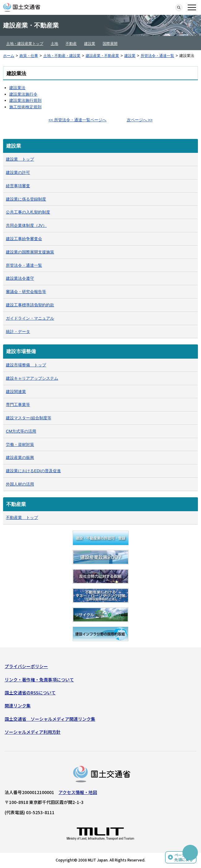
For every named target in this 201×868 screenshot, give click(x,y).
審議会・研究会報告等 (26, 292)
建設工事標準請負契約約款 (30, 305)
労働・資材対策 (20, 445)
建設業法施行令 (23, 94)
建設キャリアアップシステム (32, 378)
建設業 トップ (20, 159)
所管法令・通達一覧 (157, 56)
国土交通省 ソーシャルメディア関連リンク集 (50, 719)
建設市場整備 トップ (26, 365)
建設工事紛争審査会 (24, 239)
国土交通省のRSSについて (30, 693)
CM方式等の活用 (21, 431)
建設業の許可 (18, 173)
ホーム (9, 56)
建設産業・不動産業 (102, 56)
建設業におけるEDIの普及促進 (33, 471)
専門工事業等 (18, 405)
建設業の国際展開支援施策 (30, 252)
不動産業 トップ (22, 518)
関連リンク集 (18, 706)
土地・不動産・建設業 (62, 56)
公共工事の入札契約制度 (28, 212)
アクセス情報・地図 (78, 792)
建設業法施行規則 (25, 100)
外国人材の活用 (20, 484)
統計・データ (18, 332)
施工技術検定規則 (25, 107)
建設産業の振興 (20, 458)
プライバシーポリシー (26, 666)
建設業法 (17, 88)
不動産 (71, 44)
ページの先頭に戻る (184, 857)
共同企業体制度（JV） (26, 225)
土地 (54, 44)
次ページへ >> (140, 120)
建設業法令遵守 (20, 278)
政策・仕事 (29, 56)
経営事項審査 (18, 186)
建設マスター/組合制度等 (29, 418)
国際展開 (110, 44)
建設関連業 (16, 392)
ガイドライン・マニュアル (30, 318)
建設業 (90, 44)
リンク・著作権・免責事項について (39, 680)
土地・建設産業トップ (25, 44)
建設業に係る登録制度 (26, 199)
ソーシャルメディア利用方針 (33, 732)
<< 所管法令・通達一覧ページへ (78, 120)
